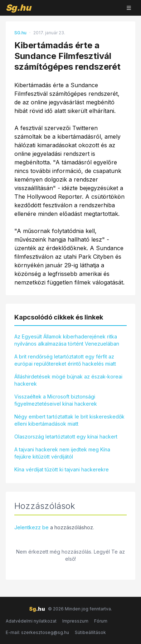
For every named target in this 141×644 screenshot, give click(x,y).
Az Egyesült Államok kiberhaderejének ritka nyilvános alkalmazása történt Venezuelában (67, 340)
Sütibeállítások (90, 632)
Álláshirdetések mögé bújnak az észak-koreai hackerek (68, 380)
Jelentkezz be (31, 527)
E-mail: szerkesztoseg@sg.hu (37, 632)
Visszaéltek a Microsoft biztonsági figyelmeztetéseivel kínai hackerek (56, 400)
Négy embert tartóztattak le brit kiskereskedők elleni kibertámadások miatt (69, 420)
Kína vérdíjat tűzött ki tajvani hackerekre (62, 469)
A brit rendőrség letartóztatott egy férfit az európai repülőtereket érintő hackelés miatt (65, 360)
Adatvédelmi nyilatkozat (31, 621)
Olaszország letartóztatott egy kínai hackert (66, 437)
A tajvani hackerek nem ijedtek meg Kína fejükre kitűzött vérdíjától (62, 453)
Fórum (101, 621)
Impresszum (75, 621)
